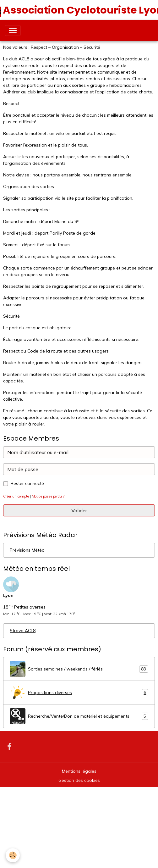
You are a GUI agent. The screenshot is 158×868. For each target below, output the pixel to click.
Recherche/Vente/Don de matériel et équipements (79, 716)
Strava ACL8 (23, 631)
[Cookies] (13, 855)
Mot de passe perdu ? (48, 496)
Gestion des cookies (79, 780)
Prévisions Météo (27, 550)
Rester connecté (27, 483)
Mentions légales (79, 771)
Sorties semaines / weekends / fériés (79, 669)
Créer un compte (16, 496)
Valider (79, 510)
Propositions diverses (79, 693)
